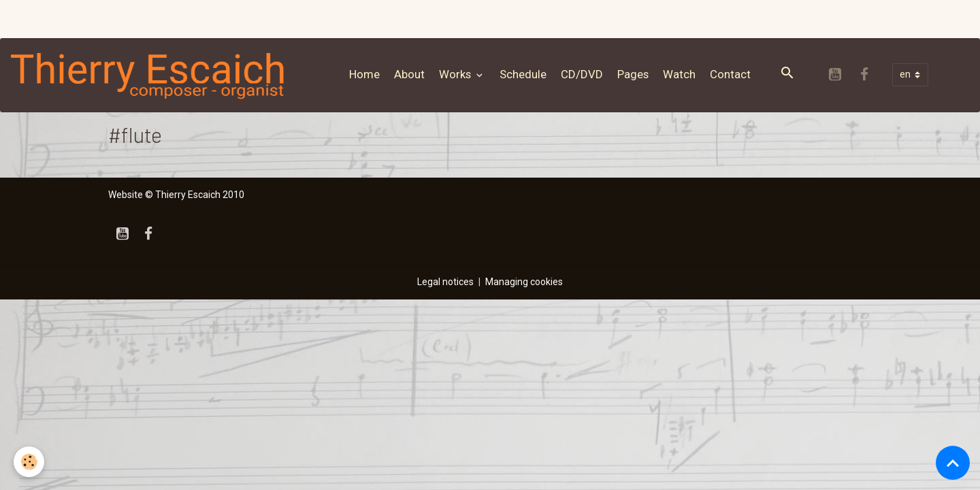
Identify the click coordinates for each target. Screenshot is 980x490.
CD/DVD (582, 74)
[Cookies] (29, 462)
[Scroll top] (953, 463)
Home (364, 74)
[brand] (151, 75)
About (409, 74)
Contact (730, 74)
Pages (633, 74)
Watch (679, 74)
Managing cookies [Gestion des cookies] (524, 282)
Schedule (523, 74)
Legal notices (445, 282)
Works (456, 74)
